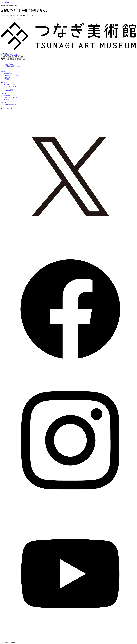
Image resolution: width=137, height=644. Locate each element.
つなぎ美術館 (5, 2)
